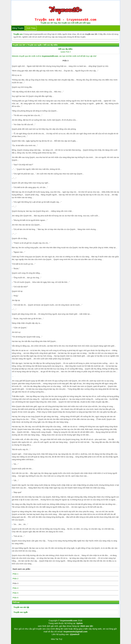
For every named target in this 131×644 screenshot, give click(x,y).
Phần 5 (16, 593)
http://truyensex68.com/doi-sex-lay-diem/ (57, 376)
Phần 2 (16, 579)
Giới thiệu (31, 28)
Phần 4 (16, 588)
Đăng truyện (18, 28)
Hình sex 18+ (87, 626)
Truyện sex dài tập (21, 607)
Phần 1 (16, 574)
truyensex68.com (69, 620)
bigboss (76, 639)
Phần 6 (16, 598)
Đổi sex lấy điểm (65, 49)
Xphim (79, 623)
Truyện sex (18, 34)
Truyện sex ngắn (21, 612)
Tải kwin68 (67, 639)
